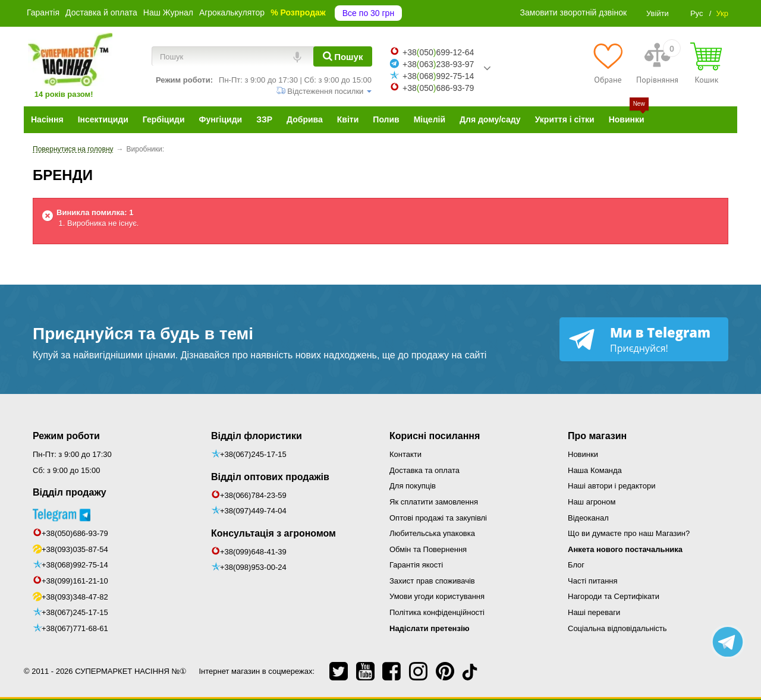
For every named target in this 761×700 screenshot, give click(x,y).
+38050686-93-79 (438, 88)
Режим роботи (66, 436)
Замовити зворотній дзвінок (574, 12)
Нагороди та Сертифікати (614, 596)
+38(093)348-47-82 (75, 597)
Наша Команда (595, 470)
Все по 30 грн (368, 13)
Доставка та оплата (424, 470)
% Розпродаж (298, 12)
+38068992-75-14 (438, 76)
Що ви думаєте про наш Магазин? (629, 533)
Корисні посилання (435, 436)
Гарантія (43, 12)
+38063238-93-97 (438, 64)
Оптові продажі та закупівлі (438, 518)
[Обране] (608, 63)
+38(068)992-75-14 (75, 565)
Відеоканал (588, 518)
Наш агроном (592, 502)
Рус (697, 13)
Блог (576, 565)
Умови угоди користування (437, 596)
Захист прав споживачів (432, 581)
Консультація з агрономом (273, 533)
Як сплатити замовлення (434, 502)
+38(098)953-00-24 (253, 567)
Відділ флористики (257, 436)
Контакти (405, 454)
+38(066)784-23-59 (253, 495)
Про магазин (597, 436)
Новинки (583, 454)
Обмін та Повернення (428, 549)
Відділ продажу (70, 492)
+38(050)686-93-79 (75, 533)
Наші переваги (594, 612)
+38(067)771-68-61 (75, 628)
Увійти (658, 13)
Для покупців (413, 486)
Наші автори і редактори (611, 486)
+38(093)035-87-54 (75, 549)
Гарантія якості (416, 565)
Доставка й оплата (101, 12)
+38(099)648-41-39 (253, 552)
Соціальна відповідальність (617, 628)
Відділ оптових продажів (270, 477)
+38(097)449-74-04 (253, 511)
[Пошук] (343, 56)
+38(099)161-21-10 (75, 581)
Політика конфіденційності (437, 612)
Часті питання (593, 581)
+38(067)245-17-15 (75, 612)
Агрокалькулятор (232, 12)
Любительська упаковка (432, 533)
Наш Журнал (168, 12)
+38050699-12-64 (438, 52)
